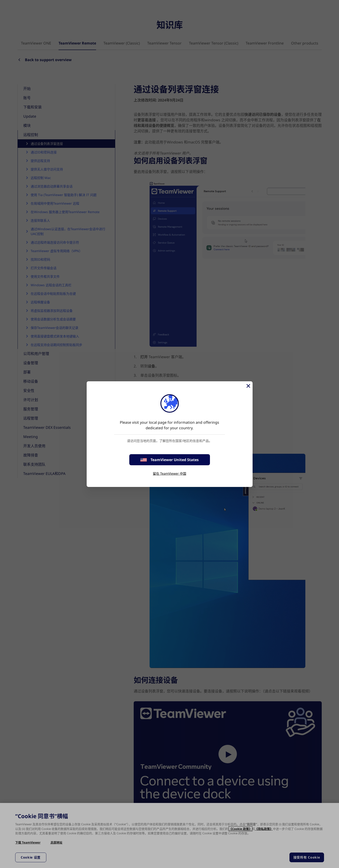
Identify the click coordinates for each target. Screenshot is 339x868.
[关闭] (248, 386)
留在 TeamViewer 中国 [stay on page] (169, 473)
